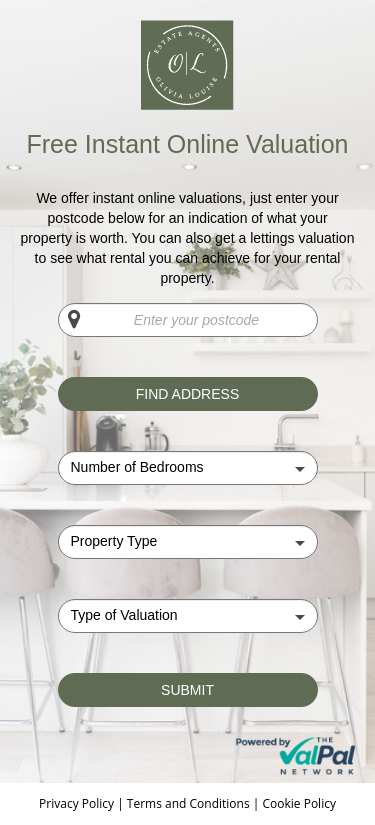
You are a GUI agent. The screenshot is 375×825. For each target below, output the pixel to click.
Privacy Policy (78, 803)
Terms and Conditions (188, 803)
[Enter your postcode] (188, 320)
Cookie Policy (298, 803)
